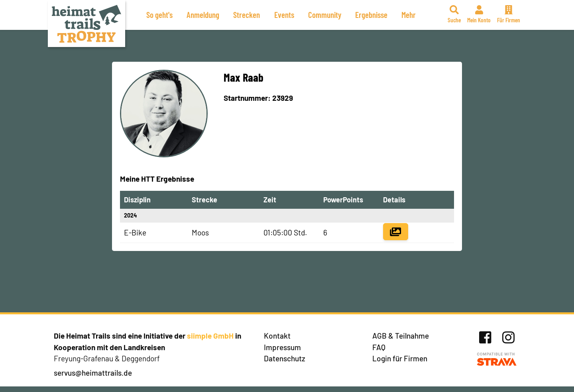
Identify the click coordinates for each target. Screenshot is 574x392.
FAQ (379, 347)
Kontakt (277, 336)
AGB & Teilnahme (401, 336)
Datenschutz (285, 358)
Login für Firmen (400, 358)
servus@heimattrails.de (93, 373)
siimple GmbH (210, 336)
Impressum (282, 347)
